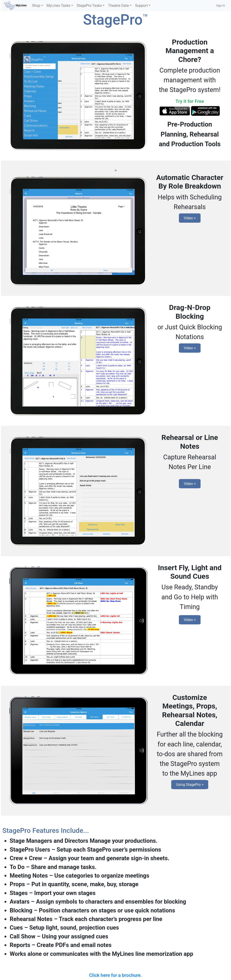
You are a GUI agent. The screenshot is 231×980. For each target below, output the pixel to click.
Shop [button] (36, 6)
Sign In (221, 6)
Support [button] (141, 6)
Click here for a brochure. (115, 975)
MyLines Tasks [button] (59, 6)
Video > (190, 218)
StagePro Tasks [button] (89, 6)
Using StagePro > (190, 785)
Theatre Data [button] (118, 6)
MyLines (15, 6)
